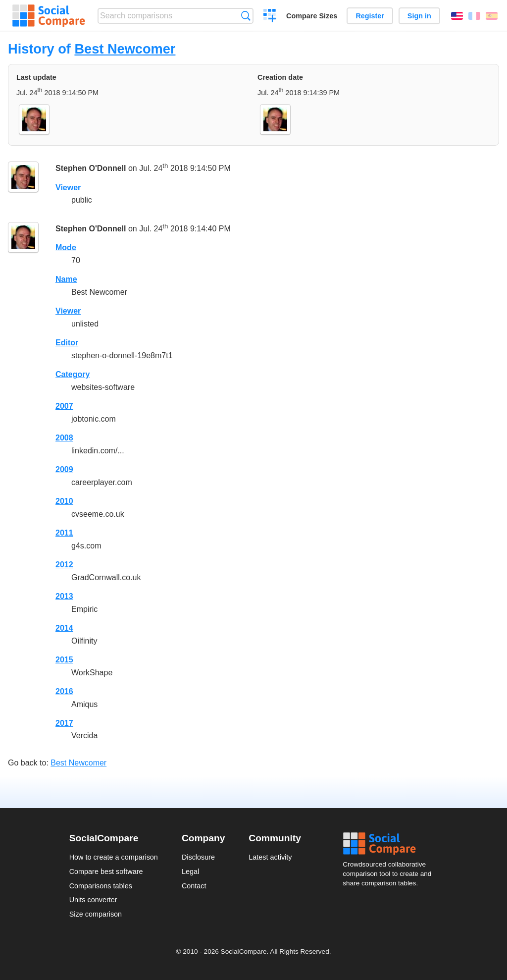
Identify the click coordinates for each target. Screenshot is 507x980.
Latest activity (270, 857)
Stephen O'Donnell (91, 168)
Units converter (93, 900)
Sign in (419, 16)
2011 (64, 533)
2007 (64, 406)
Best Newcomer (125, 49)
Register (370, 16)
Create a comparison (270, 17)
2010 (64, 501)
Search (246, 16)
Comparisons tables (101, 886)
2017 (64, 723)
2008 (64, 438)
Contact (194, 886)
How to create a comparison (114, 857)
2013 (64, 596)
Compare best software (106, 871)
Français (474, 16)
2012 (64, 565)
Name (66, 279)
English (457, 16)
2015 (64, 660)
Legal (190, 871)
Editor (67, 343)
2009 (64, 469)
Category (73, 374)
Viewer (68, 188)
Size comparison (96, 914)
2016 (64, 691)
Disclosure (198, 857)
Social (390, 844)
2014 (64, 628)
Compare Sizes (312, 16)
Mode (66, 247)
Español (492, 16)
